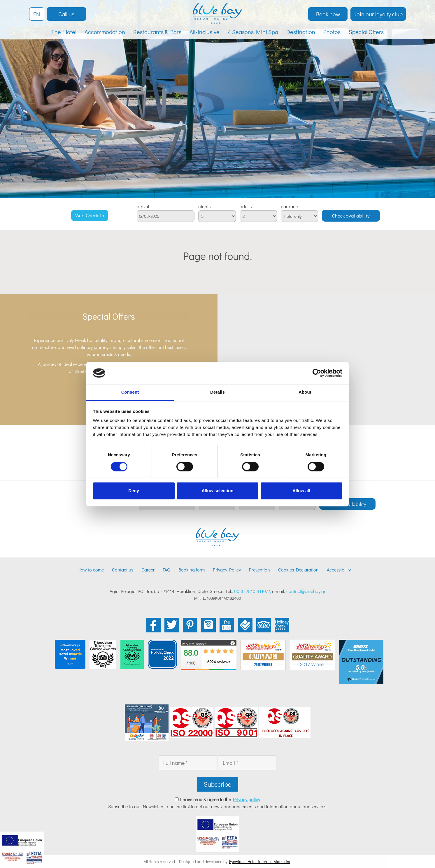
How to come (91, 570)
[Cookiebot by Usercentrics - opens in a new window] (317, 373)
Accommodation (105, 32)
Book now (328, 14)
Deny (134, 491)
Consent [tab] (130, 392)
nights (204, 206)
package (289, 206)
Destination (301, 32)
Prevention (259, 570)
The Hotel (64, 32)
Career (148, 570)
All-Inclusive (205, 32)
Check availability (351, 216)
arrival (143, 206)
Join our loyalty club (378, 14)
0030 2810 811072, (252, 591)
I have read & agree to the (220, 799)
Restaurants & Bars (157, 32)
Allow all (301, 491)
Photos (332, 32)
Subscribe (218, 784)
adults (246, 206)
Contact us (123, 570)
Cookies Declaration (298, 570)
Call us (66, 14)
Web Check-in (90, 215)
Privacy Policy (227, 570)
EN (37, 14)
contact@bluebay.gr (306, 591)
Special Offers (366, 32)
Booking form (192, 570)
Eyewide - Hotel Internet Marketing (260, 861)
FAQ (166, 570)
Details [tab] (218, 392)
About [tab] (305, 392)
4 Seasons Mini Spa (253, 32)
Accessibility (339, 570)
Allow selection (217, 491)
